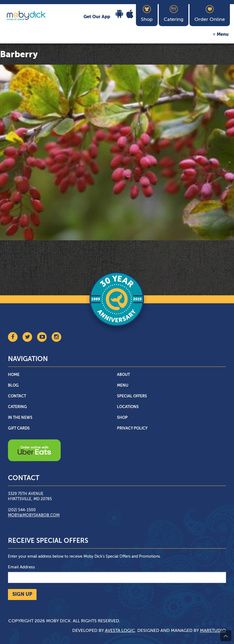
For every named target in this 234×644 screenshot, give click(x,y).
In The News (20, 418)
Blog (13, 386)
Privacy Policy (132, 428)
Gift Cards (19, 428)
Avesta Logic (120, 631)
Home (14, 375)
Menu (223, 35)
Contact (17, 396)
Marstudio (213, 631)
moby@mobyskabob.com (34, 515)
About (123, 375)
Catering (17, 407)
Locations (128, 407)
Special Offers (132, 396)
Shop (122, 418)
